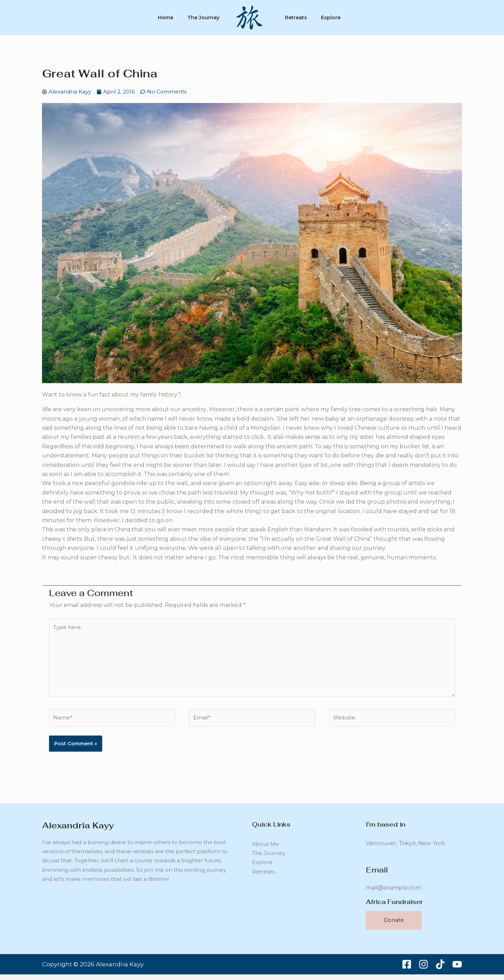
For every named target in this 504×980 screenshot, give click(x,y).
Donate (394, 926)
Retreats (297, 18)
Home (161, 18)
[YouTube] (457, 970)
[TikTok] (440, 970)
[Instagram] (423, 970)
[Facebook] (407, 970)
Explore (335, 18)
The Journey (202, 18)
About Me (265, 852)
